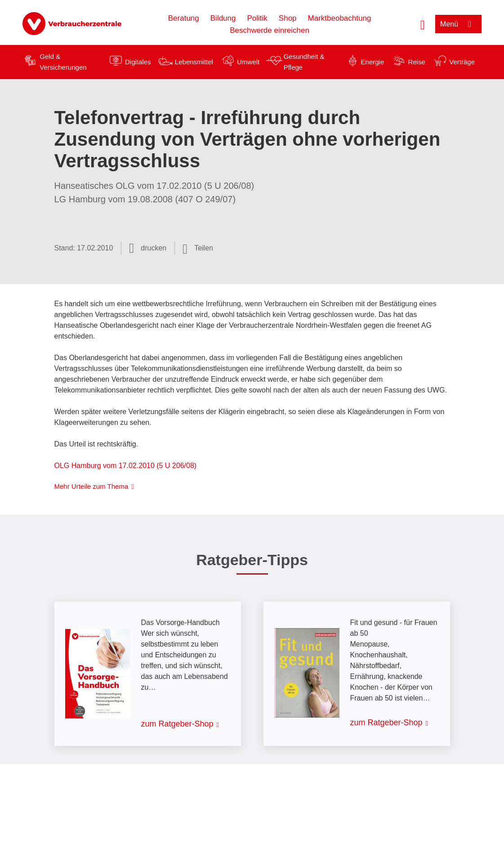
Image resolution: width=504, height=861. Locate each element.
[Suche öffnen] (423, 24)
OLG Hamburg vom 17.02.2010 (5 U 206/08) (126, 466)
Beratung (184, 18)
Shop (288, 18)
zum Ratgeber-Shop (177, 724)
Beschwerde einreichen (270, 30)
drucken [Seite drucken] (154, 248)
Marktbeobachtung (340, 18)
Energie (373, 62)
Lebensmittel (194, 62)
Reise (417, 62)
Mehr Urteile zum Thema (91, 486)
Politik (257, 18)
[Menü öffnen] (458, 24)
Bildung (223, 18)
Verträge (462, 62)
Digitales (138, 62)
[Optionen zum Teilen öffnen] (198, 248)
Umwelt (248, 62)
